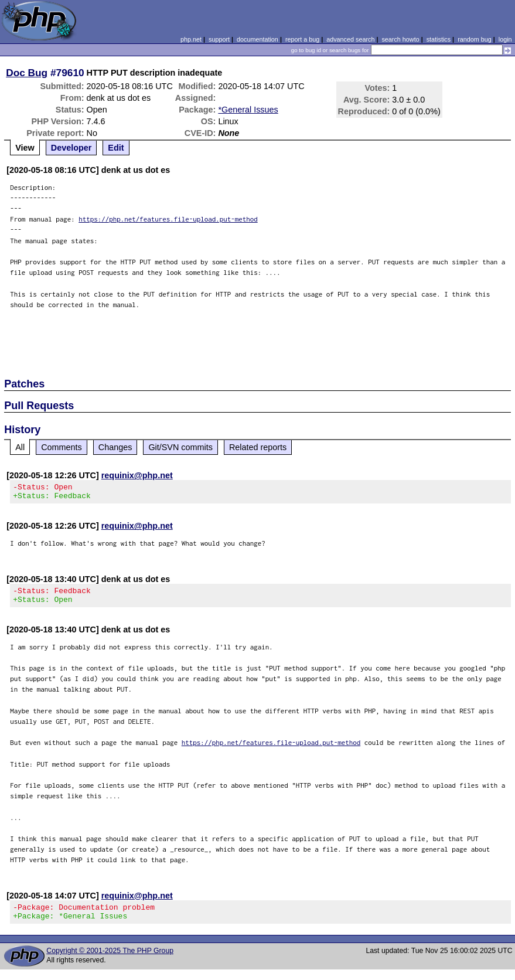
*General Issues (248, 110)
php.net (191, 39)
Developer (71, 148)
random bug (475, 39)
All (20, 447)
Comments (62, 447)
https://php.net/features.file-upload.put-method (168, 219)
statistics (439, 39)
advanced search (350, 39)
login (505, 39)
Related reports (258, 447)
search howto (400, 39)
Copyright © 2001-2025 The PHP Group (110, 961)
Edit (116, 148)
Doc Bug (27, 73)
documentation (257, 39)
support (219, 39)
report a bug (302, 39)
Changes (115, 447)
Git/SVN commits (180, 447)
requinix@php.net (137, 475)
